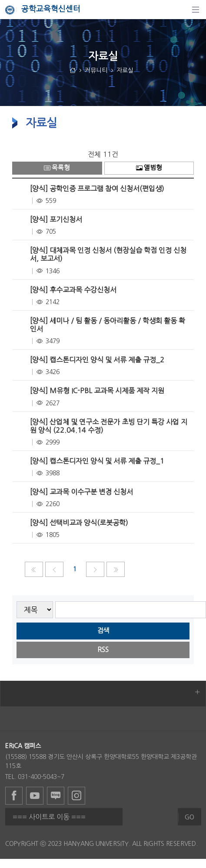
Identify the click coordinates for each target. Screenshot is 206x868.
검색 (103, 631)
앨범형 (149, 168)
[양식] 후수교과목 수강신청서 (73, 290)
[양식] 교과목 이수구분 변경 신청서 (81, 492)
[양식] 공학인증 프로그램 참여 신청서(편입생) (97, 189)
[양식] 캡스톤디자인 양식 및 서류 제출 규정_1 (97, 461)
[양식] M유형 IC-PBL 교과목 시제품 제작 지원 (97, 391)
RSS (103, 650)
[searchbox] (131, 610)
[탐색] (196, 10)
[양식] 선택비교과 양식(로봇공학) (79, 523)
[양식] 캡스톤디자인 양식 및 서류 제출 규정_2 (97, 360)
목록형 (57, 168)
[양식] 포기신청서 (56, 219)
